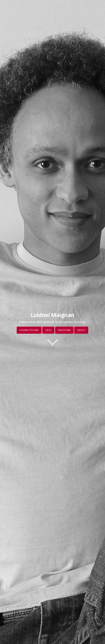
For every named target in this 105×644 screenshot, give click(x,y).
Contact (81, 330)
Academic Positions (29, 330)
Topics (48, 330)
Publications (64, 330)
